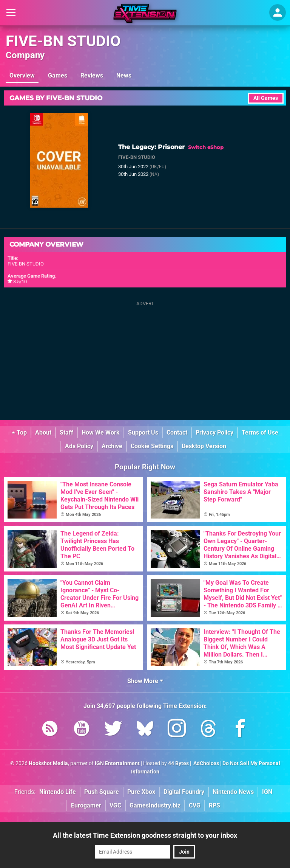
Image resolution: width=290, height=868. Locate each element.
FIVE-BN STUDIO (63, 41)
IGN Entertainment (117, 763)
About (43, 432)
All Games (266, 98)
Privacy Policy (214, 432)
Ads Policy (79, 446)
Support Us (143, 432)
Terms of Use (260, 432)
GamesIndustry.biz (155, 805)
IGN (267, 792)
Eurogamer (86, 805)
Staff (66, 432)
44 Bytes (178, 763)
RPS (214, 805)
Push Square (102, 792)
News (124, 75)
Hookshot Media (48, 763)
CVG (195, 805)
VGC (115, 805)
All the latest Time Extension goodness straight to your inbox (145, 835)
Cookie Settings (152, 446)
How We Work (101, 432)
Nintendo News (233, 792)
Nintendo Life (58, 792)
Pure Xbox (141, 792)
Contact (177, 432)
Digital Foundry (184, 792)
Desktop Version (204, 446)
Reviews (92, 75)
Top (19, 432)
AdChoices (206, 763)
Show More (145, 681)
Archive (112, 446)
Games (58, 75)
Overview (22, 75)
